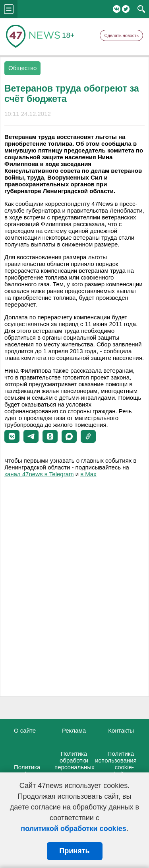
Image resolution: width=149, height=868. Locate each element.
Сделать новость (121, 35)
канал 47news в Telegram (39, 474)
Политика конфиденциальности (44, 770)
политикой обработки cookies (73, 829)
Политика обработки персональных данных (74, 764)
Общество (22, 68)
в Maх (88, 474)
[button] (12, 436)
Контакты (121, 730)
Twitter (126, 9)
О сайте (25, 730)
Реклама (74, 730)
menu (9, 9)
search (141, 9)
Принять (74, 851)
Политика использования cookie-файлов (116, 764)
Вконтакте (117, 9)
